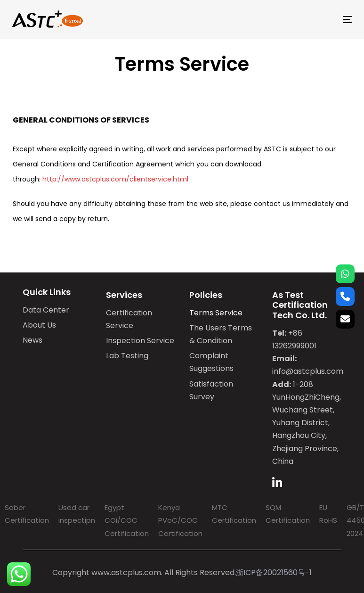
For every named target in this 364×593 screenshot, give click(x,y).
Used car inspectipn (77, 514)
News (32, 340)
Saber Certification (27, 514)
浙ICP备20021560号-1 (274, 572)
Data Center (46, 310)
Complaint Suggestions (211, 362)
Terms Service (216, 313)
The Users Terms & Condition (221, 334)
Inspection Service (140, 341)
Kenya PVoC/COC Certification (180, 520)
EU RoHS (328, 514)
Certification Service (129, 319)
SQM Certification (288, 514)
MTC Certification (234, 514)
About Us (39, 325)
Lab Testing (127, 356)
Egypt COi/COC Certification (127, 520)
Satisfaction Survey (211, 390)
